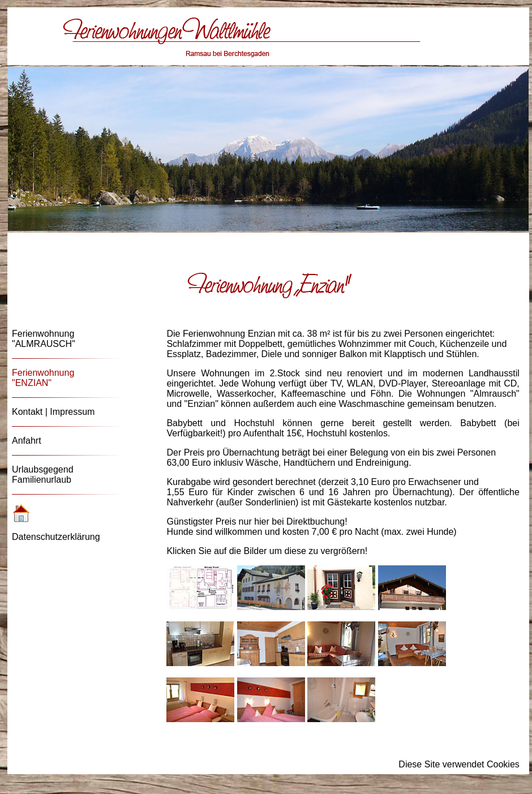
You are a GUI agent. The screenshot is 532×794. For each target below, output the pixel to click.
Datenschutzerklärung (56, 537)
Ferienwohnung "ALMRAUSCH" (44, 339)
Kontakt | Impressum (53, 412)
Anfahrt (27, 441)
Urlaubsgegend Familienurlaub (43, 475)
